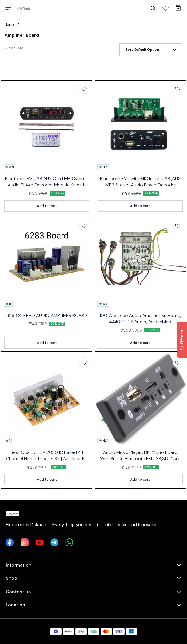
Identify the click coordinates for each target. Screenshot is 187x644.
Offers (182, 340)
